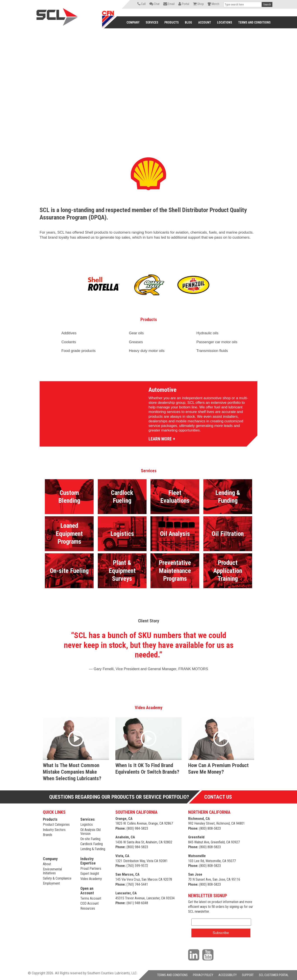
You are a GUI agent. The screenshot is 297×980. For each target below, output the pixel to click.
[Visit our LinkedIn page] (195, 955)
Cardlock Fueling (92, 844)
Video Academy (91, 879)
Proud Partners (91, 869)
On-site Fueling (90, 839)
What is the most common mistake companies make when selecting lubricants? (72, 772)
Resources (88, 908)
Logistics (87, 825)
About (47, 864)
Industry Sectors (54, 830)
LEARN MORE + (162, 439)
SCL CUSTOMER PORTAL (274, 975)
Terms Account (91, 898)
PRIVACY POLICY (203, 975)
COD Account (89, 903)
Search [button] (267, 4)
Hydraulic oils (207, 333)
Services (88, 819)
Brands (48, 835)
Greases (136, 342)
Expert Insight (90, 874)
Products (50, 819)
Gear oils (136, 333)
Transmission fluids (213, 351)
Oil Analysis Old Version (90, 832)
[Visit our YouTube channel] (209, 955)
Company (50, 859)
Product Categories (56, 825)
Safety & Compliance (57, 878)
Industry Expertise (88, 861)
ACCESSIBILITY (228, 975)
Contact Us (218, 797)
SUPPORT (248, 975)
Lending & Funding (93, 849)
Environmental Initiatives (52, 871)
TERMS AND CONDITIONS (172, 975)
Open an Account (87, 891)
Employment (51, 883)
